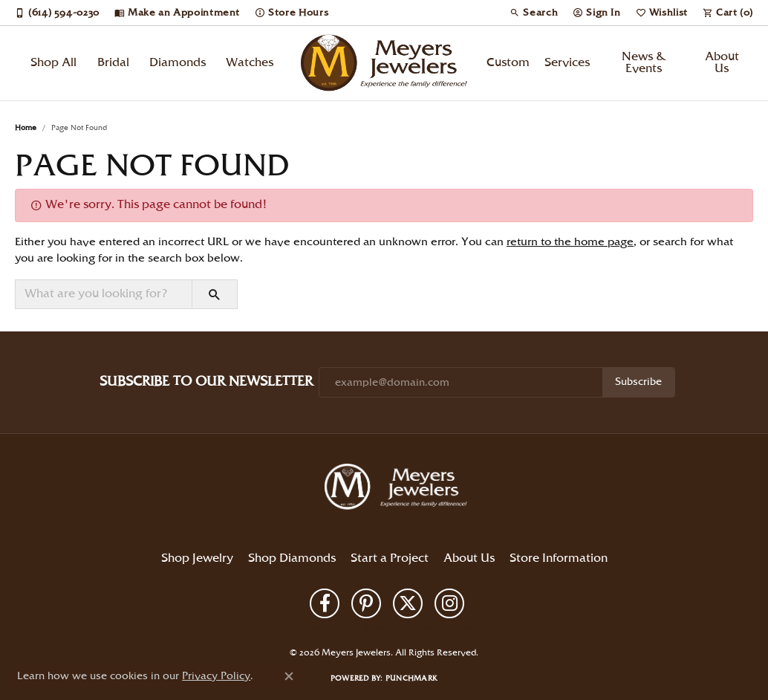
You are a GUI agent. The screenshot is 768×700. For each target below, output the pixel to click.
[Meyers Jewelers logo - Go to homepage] (384, 63)
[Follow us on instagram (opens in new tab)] (449, 603)
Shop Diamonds (292, 558)
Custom (508, 63)
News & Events (644, 63)
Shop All (53, 63)
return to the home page (570, 242)
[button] (534, 13)
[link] (57, 13)
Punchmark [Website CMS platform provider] (411, 678)
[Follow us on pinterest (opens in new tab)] (366, 603)
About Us (722, 63)
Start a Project (390, 558)
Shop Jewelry (197, 558)
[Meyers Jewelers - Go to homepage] (399, 489)
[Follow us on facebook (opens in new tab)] (325, 603)
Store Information (559, 558)
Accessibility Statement (489, 628)
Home (26, 128)
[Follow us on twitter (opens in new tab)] (408, 603)
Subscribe (638, 382)
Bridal (113, 63)
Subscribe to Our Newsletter (206, 382)
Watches (250, 63)
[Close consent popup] (289, 676)
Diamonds (178, 63)
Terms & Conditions (398, 628)
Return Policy (261, 628)
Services (567, 63)
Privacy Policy (324, 628)
